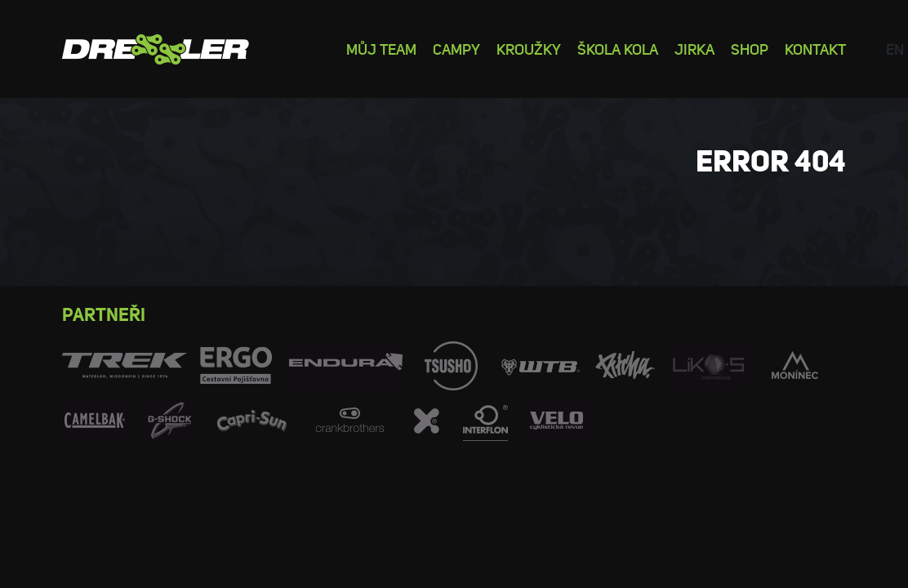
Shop (750, 49)
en (895, 49)
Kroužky (529, 49)
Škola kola (618, 49)
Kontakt (815, 49)
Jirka (694, 49)
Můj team (381, 49)
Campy (456, 49)
